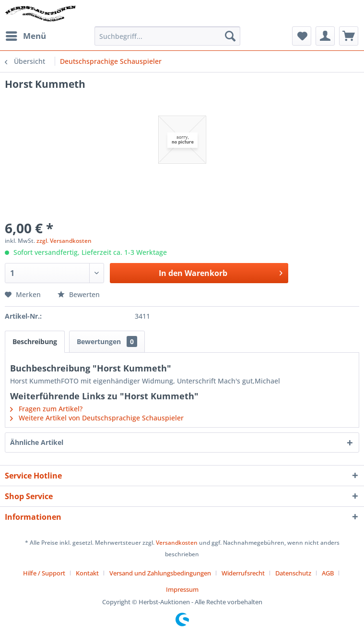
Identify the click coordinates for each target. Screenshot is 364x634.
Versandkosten (177, 543)
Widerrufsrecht (243, 573)
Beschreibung (35, 341)
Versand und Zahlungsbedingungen (160, 573)
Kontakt (87, 573)
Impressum (182, 589)
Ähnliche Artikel (37, 442)
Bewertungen (107, 341)
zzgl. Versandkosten (64, 241)
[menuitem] (25, 36)
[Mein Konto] (325, 36)
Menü (26, 35)
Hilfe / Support (44, 573)
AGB (328, 573)
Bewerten (79, 294)
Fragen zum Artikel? (46, 409)
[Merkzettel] (302, 36)
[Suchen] (230, 36)
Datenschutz (293, 573)
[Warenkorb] (349, 36)
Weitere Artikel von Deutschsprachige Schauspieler (97, 418)
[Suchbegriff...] (167, 36)
